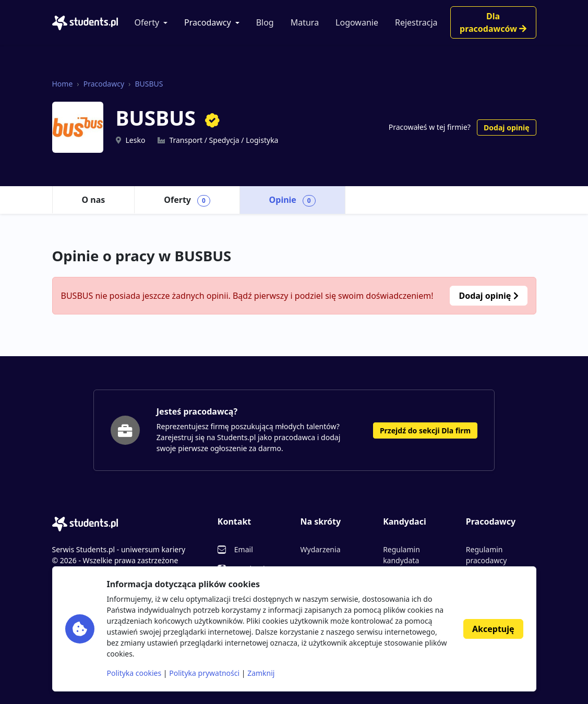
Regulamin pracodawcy (486, 555)
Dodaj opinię (506, 128)
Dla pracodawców (493, 22)
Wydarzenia (320, 549)
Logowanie (357, 22)
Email (244, 549)
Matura (305, 22)
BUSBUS (149, 84)
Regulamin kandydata (401, 555)
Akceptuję (493, 629)
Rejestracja (416, 22)
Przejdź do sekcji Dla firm (425, 430)
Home (63, 84)
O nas (94, 200)
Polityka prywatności (204, 673)
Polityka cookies (134, 673)
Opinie (292, 200)
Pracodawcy (208, 22)
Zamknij (261, 673)
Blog (265, 22)
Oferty (147, 22)
